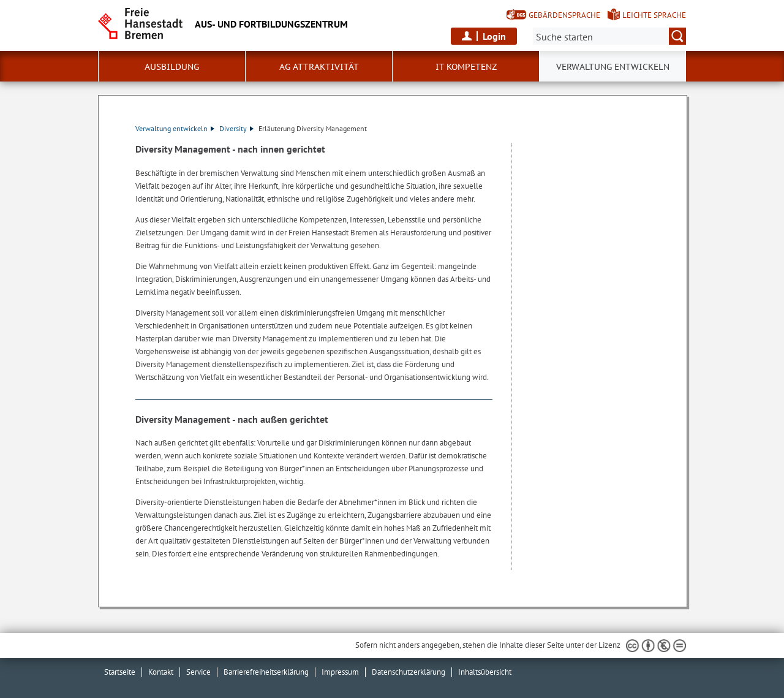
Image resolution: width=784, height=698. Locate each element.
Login (494, 36)
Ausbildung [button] (172, 67)
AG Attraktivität (319, 67)
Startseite (120, 672)
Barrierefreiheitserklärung (266, 672)
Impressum (340, 672)
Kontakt (161, 672)
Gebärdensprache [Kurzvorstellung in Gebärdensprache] (564, 15)
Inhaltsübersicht (485, 672)
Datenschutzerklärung (409, 672)
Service (198, 672)
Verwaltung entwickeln (175, 128)
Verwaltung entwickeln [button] (613, 67)
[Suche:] (609, 36)
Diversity (236, 128)
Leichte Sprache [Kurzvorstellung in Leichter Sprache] (654, 15)
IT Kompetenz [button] (466, 67)
